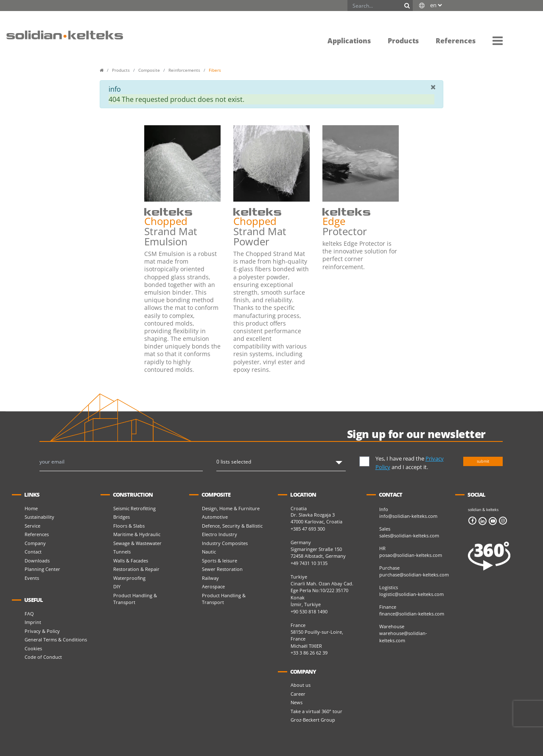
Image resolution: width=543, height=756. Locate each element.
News (297, 702)
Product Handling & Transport (135, 599)
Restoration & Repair (136, 569)
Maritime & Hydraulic (137, 534)
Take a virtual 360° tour (316, 711)
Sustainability (39, 517)
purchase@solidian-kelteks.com (414, 575)
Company (35, 543)
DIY (117, 586)
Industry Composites (225, 543)
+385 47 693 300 (308, 529)
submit (483, 461)
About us (301, 685)
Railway (210, 578)
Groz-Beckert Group (313, 720)
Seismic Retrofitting (134, 508)
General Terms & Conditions (56, 639)
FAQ (29, 614)
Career (298, 694)
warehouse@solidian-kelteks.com (403, 637)
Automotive (215, 517)
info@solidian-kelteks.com (408, 516)
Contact (33, 552)
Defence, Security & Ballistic (232, 526)
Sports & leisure (220, 561)
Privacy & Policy (42, 631)
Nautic (209, 552)
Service (32, 526)
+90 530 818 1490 (309, 611)
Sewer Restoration (222, 569)
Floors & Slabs (129, 526)
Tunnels (122, 552)
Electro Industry (220, 534)
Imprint (33, 622)
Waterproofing (129, 578)
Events (32, 578)
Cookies (33, 648)
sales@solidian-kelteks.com (409, 535)
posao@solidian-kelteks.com (411, 555)
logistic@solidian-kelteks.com (411, 594)
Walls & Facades (131, 561)
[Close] (433, 87)
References (37, 534)
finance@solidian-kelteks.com (412, 614)
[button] (498, 40)
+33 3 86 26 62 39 (309, 653)
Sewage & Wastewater (137, 543)
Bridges (122, 517)
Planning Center (42, 569)
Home (31, 508)
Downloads (37, 561)
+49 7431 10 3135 (309, 563)
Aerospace (213, 586)
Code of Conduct (43, 657)
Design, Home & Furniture (231, 508)
